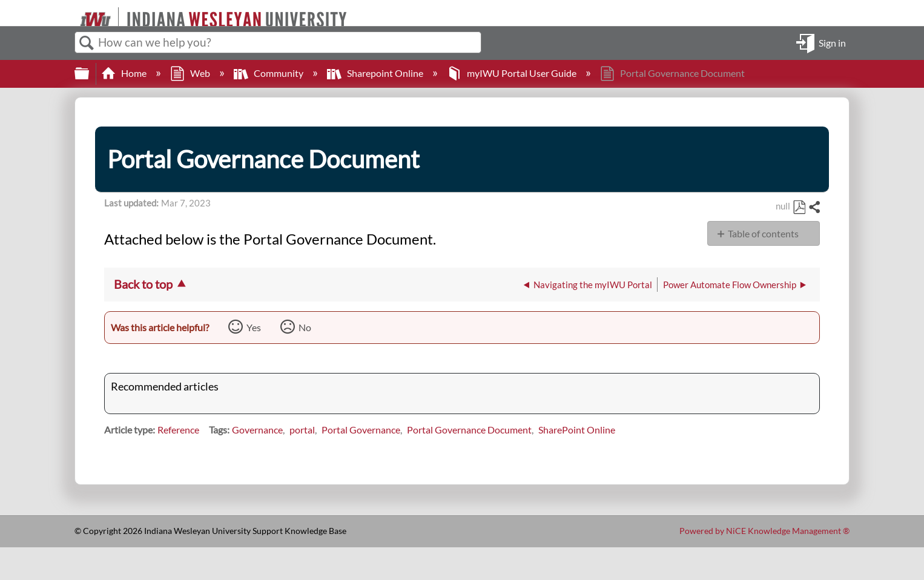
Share (814, 208)
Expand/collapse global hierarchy (90, 74)
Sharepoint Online (376, 73)
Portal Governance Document (469, 430)
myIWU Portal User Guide (513, 73)
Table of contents (763, 233)
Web (191, 73)
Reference (178, 430)
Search (87, 43)
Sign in (832, 42)
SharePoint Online (577, 430)
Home (125, 73)
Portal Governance (361, 430)
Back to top (143, 284)
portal (302, 430)
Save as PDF (799, 208)
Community (269, 73)
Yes (254, 327)
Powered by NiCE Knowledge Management (764, 531)
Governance (257, 430)
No (305, 327)
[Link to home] (75, 13)
